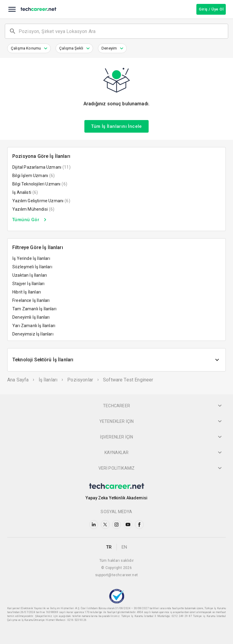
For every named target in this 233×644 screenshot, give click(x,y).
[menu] (12, 9)
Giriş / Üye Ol (211, 9)
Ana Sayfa (18, 380)
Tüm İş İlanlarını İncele (116, 126)
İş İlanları (48, 380)
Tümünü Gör (30, 220)
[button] (29, 48)
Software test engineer (128, 380)
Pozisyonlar (80, 380)
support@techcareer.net (117, 575)
